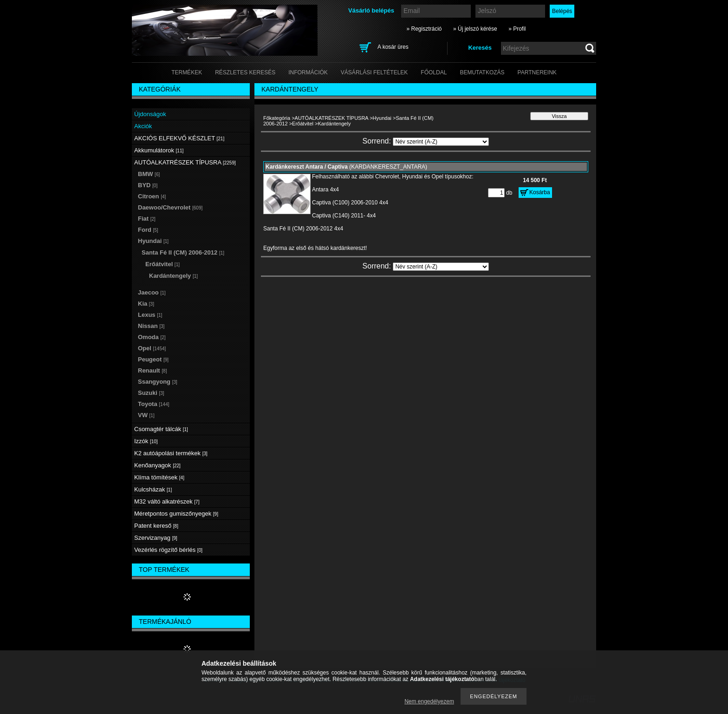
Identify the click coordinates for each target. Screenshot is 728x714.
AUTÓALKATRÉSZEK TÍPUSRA (332, 118)
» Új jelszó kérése (475, 29)
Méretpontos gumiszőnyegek (176, 514)
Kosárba (540, 192)
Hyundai (382, 118)
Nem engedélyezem (429, 701)
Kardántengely (173, 276)
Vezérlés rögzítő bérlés (168, 550)
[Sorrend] (441, 142)
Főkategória (277, 118)
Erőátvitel (303, 124)
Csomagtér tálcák (161, 429)
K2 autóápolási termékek (171, 453)
